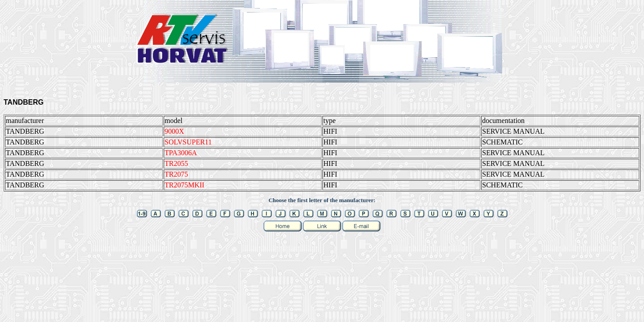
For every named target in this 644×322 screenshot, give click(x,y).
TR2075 (176, 174)
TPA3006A (181, 153)
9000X (174, 131)
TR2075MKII (184, 185)
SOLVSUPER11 (188, 142)
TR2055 (176, 163)
